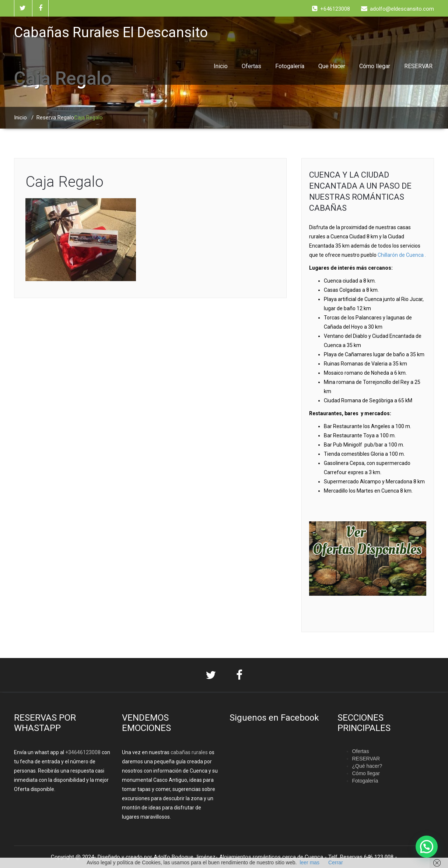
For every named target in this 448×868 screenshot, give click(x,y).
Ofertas (251, 66)
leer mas (309, 862)
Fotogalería (290, 66)
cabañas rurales (189, 752)
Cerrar (336, 862)
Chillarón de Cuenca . (402, 255)
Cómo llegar (375, 66)
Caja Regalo (64, 182)
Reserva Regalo (55, 118)
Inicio (221, 66)
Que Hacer (332, 66)
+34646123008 (83, 752)
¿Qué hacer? (367, 766)
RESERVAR (418, 66)
